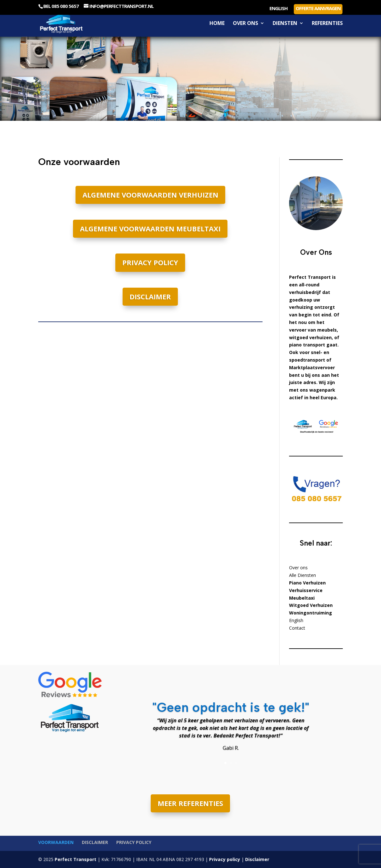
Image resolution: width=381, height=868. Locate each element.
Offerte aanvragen (318, 8)
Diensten (285, 24)
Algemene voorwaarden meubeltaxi (150, 229)
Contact (297, 628)
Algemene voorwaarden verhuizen (150, 195)
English (278, 9)
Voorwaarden (56, 842)
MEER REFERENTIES (190, 803)
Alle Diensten (302, 575)
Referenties (327, 24)
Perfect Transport (75, 859)
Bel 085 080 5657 (61, 6)
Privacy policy (150, 262)
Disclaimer (150, 296)
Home (217, 24)
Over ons (245, 24)
